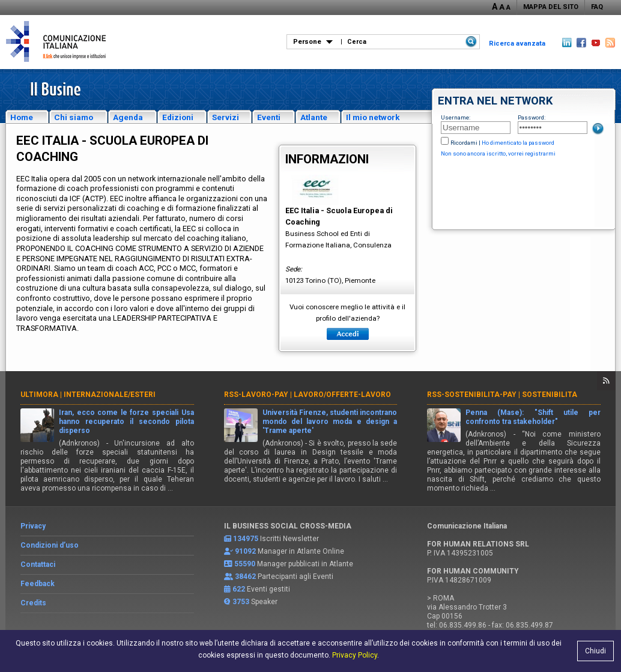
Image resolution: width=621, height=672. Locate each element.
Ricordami (464, 143)
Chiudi (595, 651)
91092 (245, 551)
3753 (241, 602)
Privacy (33, 526)
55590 (245, 564)
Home (22, 117)
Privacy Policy (355, 655)
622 (239, 589)
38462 (245, 577)
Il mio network (373, 117)
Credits (33, 603)
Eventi (269, 117)
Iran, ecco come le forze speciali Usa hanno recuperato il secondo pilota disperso (126, 422)
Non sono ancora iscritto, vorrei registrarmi (498, 153)
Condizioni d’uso (50, 545)
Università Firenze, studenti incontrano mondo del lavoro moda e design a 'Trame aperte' (330, 422)
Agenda (128, 117)
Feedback (38, 584)
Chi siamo (74, 117)
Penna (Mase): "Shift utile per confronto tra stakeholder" (533, 417)
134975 (246, 539)
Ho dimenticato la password (518, 143)
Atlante (314, 117)
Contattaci (38, 565)
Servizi (226, 117)
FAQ (597, 7)
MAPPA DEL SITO (551, 7)
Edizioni (178, 117)
